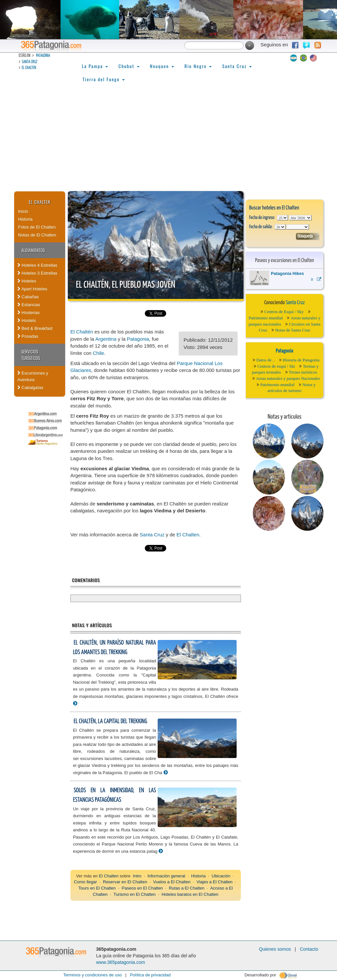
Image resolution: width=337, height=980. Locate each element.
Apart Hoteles (32, 289)
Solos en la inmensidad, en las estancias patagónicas (115, 795)
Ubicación (221, 876)
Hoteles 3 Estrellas (37, 273)
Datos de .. (266, 360)
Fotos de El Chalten (37, 227)
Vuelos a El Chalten (172, 882)
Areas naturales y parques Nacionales (288, 378)
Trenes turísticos (303, 372)
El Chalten (29, 68)
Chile (98, 353)
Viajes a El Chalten (215, 882)
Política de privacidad (150, 975)
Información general (166, 876)
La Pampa (95, 66)
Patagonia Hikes (287, 273)
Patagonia (43, 56)
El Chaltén (82, 332)
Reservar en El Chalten (125, 882)
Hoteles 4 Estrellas (37, 265)
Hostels (27, 320)
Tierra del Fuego (104, 79)
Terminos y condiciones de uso (92, 975)
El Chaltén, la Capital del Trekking (110, 721)
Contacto (309, 949)
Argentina (106, 339)
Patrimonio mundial (266, 318)
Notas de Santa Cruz (293, 330)
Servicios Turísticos (31, 355)
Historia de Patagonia (301, 360)
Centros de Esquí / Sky (284, 312)
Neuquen (162, 66)
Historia (25, 219)
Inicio (23, 211)
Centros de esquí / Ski (276, 366)
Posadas (28, 336)
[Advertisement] (168, 142)
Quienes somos (275, 949)
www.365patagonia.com (121, 962)
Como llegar (86, 882)
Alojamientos (33, 250)
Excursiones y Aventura (33, 376)
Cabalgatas (30, 388)
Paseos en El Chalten (142, 888)
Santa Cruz (30, 62)
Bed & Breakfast (35, 328)
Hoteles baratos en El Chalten (190, 894)
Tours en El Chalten (97, 888)
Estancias (29, 305)
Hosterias (29, 313)
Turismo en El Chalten (135, 894)
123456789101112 (300, 218)
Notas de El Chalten (37, 235)
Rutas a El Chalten (187, 888)
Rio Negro (198, 66)
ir (316, 279)
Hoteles (27, 281)
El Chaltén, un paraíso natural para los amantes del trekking (115, 648)
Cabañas (28, 297)
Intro (137, 876)
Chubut (129, 66)
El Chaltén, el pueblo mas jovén (126, 285)
